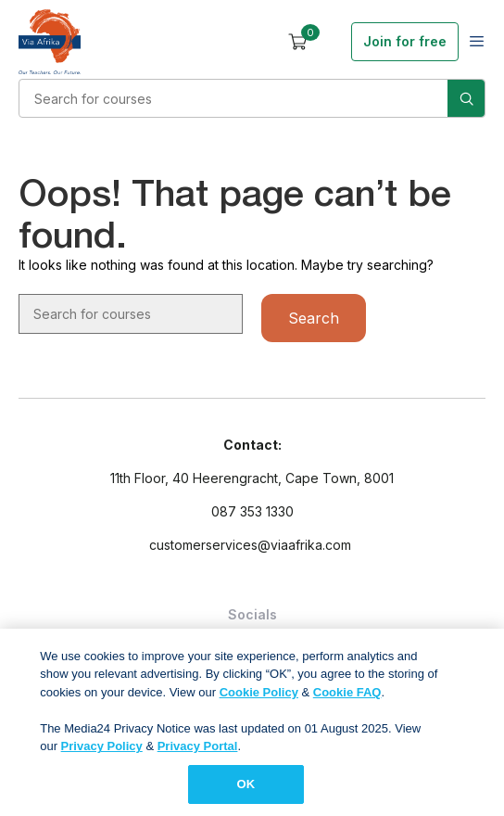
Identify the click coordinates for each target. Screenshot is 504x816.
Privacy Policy (102, 752)
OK (246, 790)
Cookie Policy (259, 697)
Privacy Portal (198, 752)
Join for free (405, 41)
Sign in (331, 42)
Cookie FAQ (347, 697)
